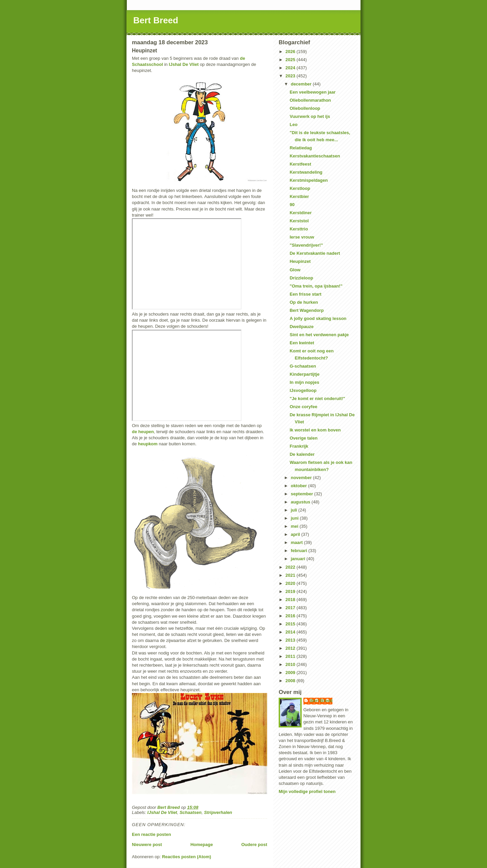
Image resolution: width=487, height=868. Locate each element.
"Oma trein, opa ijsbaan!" (316, 286)
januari (299, 559)
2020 (291, 583)
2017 (291, 608)
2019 (291, 591)
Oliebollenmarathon (310, 100)
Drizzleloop (301, 278)
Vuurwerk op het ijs (310, 116)
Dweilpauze (302, 327)
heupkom (148, 444)
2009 (291, 673)
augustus (301, 502)
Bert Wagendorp (307, 310)
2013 (291, 640)
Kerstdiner (300, 213)
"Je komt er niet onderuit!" (317, 399)
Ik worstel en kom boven (315, 430)
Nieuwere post (147, 845)
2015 (291, 624)
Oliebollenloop (305, 108)
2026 (291, 52)
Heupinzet (300, 261)
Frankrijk (299, 446)
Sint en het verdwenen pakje (319, 335)
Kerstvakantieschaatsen (315, 156)
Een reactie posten (152, 834)
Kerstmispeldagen (309, 180)
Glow (295, 270)
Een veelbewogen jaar (312, 92)
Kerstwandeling (306, 172)
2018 (291, 600)
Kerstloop (300, 188)
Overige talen (303, 438)
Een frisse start (305, 294)
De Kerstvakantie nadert (315, 253)
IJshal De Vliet (184, 64)
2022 (291, 567)
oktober (299, 486)
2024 (291, 68)
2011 (291, 656)
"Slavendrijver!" (306, 245)
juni (295, 518)
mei (295, 526)
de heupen (143, 432)
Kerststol (299, 221)
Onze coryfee (303, 407)
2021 (291, 575)
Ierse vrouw (302, 237)
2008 (291, 681)
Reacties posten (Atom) (187, 857)
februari (300, 551)
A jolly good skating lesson (318, 318)
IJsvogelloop (303, 390)
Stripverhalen (218, 812)
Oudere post (254, 845)
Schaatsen (191, 812)
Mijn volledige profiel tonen (307, 791)
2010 (291, 664)
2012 (291, 648)
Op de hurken (304, 302)
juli (295, 510)
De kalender (302, 454)
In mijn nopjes (304, 382)
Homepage (202, 845)
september (303, 494)
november (302, 478)
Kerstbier (299, 196)
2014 (291, 632)
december (302, 84)
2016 (291, 616)
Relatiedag (301, 148)
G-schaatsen (303, 366)
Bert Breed (156, 20)
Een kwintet (302, 343)
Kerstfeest (300, 164)
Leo (293, 125)
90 (292, 205)
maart (297, 542)
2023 (291, 76)
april (296, 534)
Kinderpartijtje (304, 374)
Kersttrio (299, 229)
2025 (291, 60)
